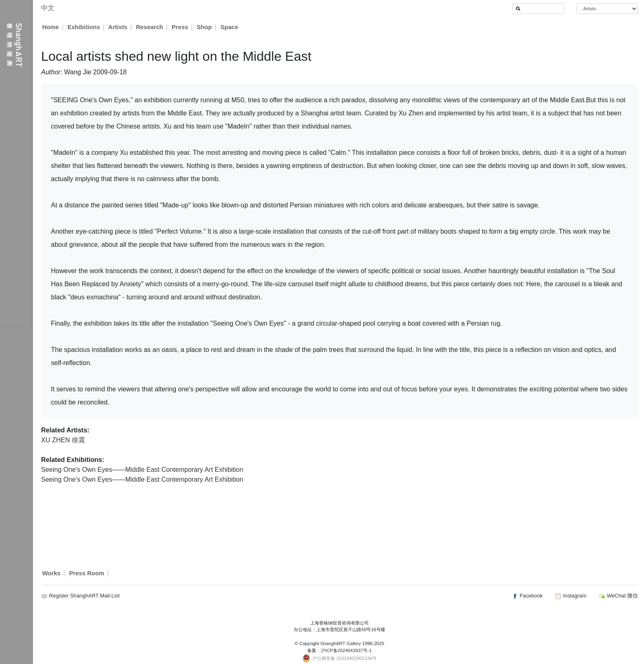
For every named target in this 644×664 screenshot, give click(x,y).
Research (150, 27)
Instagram (570, 596)
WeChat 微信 (618, 596)
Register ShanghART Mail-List (85, 596)
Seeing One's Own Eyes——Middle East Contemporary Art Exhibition (142, 470)
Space (230, 27)
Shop (205, 27)
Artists (118, 27)
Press (180, 27)
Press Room (87, 573)
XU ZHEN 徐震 (63, 440)
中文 (48, 8)
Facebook (527, 596)
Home (51, 27)
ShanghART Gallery (341, 643)
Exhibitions (84, 27)
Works (52, 573)
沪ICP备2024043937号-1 (346, 650)
